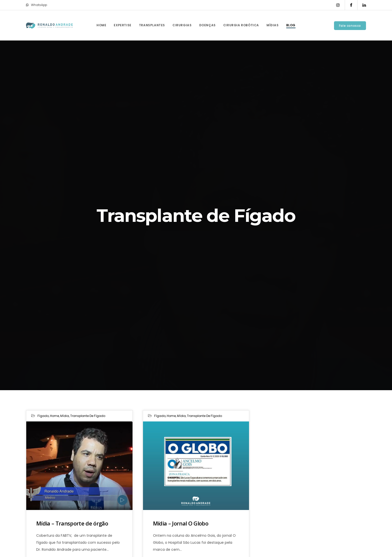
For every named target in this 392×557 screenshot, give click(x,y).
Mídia (65, 416)
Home (54, 416)
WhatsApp (36, 5)
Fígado (43, 416)
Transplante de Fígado (88, 416)
